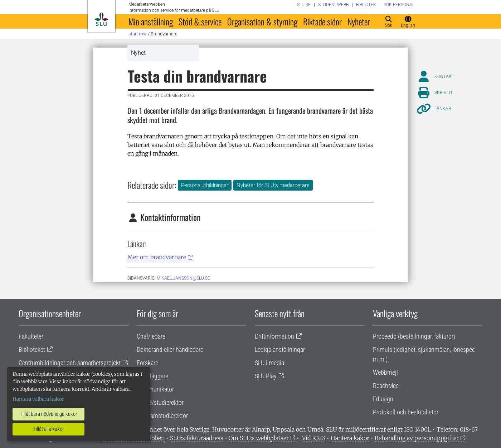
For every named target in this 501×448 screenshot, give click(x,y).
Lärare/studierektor (160, 402)
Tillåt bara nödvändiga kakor (48, 414)
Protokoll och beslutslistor (406, 412)
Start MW (138, 34)
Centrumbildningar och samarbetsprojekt (70, 363)
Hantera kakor (350, 438)
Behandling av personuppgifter (417, 438)
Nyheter (359, 21)
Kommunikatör (155, 389)
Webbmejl (385, 372)
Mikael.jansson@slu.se (183, 278)
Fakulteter (31, 336)
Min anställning (151, 21)
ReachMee (386, 386)
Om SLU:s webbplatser (259, 438)
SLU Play (266, 376)
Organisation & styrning (262, 21)
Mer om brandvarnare (157, 257)
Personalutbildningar (205, 185)
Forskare (147, 363)
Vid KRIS (314, 438)
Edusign (383, 399)
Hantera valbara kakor (38, 399)
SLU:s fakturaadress (197, 438)
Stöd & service (200, 21)
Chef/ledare (151, 336)
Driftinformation (274, 336)
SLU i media (269, 363)
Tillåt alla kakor (48, 429)
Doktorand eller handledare (170, 349)
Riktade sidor (322, 21)
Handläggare (152, 376)
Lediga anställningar (280, 349)
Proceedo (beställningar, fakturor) (414, 336)
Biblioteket (32, 349)
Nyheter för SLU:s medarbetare (273, 185)
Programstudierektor (162, 416)
